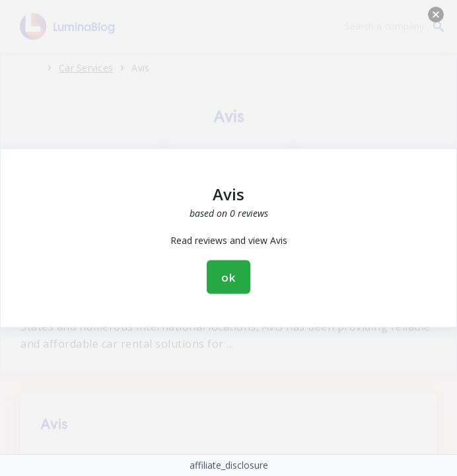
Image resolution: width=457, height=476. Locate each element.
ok (228, 277)
